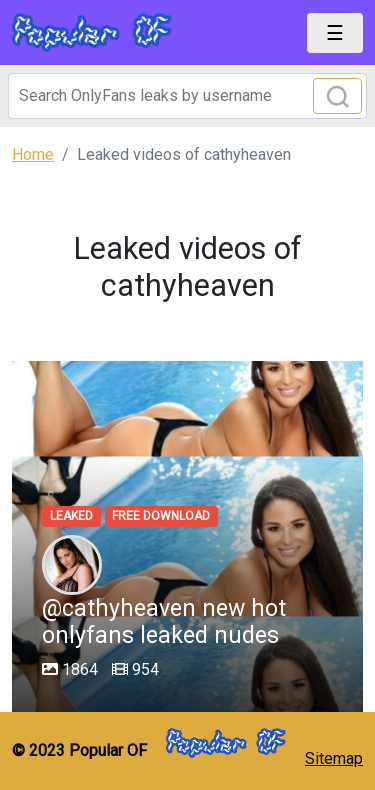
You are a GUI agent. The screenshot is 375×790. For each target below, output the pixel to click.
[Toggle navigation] (335, 33)
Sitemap (334, 758)
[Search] (187, 96)
